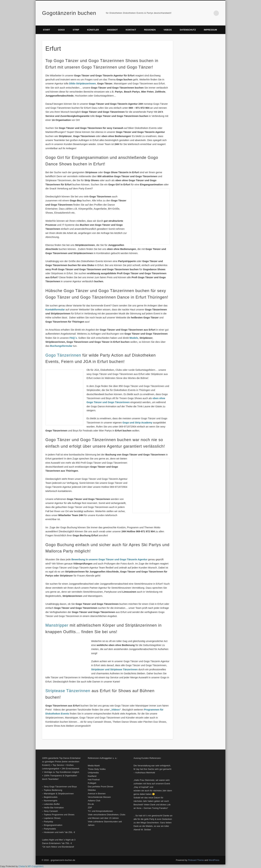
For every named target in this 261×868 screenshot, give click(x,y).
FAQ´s (73, 338)
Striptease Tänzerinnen (68, 691)
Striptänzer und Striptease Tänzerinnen (114, 669)
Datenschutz (188, 30)
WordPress (214, 860)
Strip (76, 30)
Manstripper (57, 625)
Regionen (150, 30)
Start (46, 30)
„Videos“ (116, 710)
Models (134, 338)
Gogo (61, 30)
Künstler (93, 30)
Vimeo (209, 13)
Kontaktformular (55, 309)
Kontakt (131, 30)
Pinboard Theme (196, 860)
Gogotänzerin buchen (69, 13)
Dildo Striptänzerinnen (82, 83)
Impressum (210, 30)
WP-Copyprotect (35, 866)
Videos (168, 30)
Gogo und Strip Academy (138, 422)
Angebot (112, 30)
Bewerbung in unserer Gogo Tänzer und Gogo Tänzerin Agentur (110, 559)
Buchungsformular (62, 346)
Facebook (203, 13)
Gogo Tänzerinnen (63, 355)
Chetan (22, 866)
